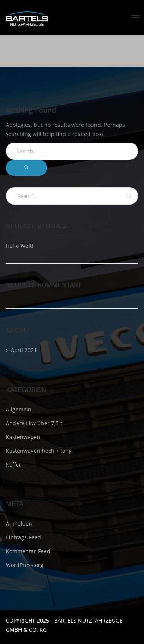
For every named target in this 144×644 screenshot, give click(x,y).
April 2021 (24, 350)
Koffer (13, 465)
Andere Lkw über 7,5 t (34, 423)
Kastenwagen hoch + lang (39, 451)
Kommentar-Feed (28, 551)
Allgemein (19, 409)
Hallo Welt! (20, 246)
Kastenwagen (23, 437)
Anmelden (19, 524)
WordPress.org (25, 565)
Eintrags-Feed (23, 537)
